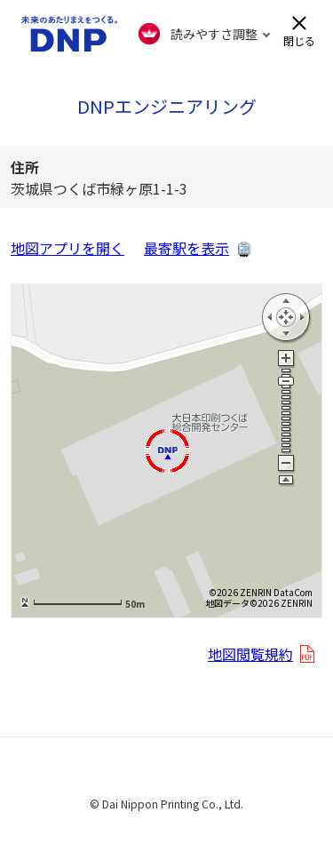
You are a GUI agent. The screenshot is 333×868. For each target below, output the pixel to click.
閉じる (299, 40)
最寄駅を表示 (186, 248)
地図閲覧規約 (250, 654)
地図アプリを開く (67, 248)
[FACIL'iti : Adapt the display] (205, 34)
